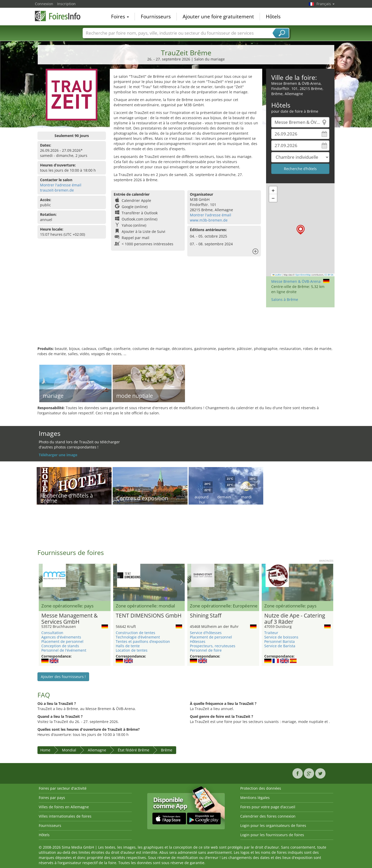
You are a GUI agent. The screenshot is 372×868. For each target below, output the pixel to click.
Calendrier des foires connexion (268, 816)
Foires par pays (52, 798)
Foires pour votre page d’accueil (268, 807)
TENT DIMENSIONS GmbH (149, 616)
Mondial (69, 750)
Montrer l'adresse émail (61, 185)
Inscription (66, 4)
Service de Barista (280, 646)
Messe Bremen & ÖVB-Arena (296, 281)
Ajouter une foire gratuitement (218, 17)
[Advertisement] (186, 329)
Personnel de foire (206, 650)
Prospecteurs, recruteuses (213, 646)
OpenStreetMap (303, 275)
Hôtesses (198, 641)
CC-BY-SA (329, 275)
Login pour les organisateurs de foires (273, 825)
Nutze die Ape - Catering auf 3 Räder (295, 619)
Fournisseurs (156, 17)
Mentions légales (255, 798)
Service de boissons (281, 637)
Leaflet (277, 275)
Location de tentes (132, 650)
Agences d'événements (61, 637)
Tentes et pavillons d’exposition (143, 641)
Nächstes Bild (182, 582)
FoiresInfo (61, 16)
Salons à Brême (285, 299)
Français (326, 4)
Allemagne (97, 750)
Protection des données (261, 788)
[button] (301, 230)
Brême (167, 750)
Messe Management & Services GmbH (69, 619)
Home (45, 750)
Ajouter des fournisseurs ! (63, 677)
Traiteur (271, 633)
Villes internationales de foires (65, 816)
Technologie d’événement (138, 637)
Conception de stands (60, 646)
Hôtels (273, 17)
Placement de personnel (62, 641)
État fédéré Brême (134, 750)
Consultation (52, 633)
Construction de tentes (135, 633)
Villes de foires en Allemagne (64, 807)
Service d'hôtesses (206, 633)
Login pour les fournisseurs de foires (272, 835)
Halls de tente (128, 646)
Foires (120, 17)
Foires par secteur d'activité (63, 788)
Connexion (44, 4)
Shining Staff (206, 616)
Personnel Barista (280, 641)
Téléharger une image (58, 455)
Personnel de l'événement (64, 650)
